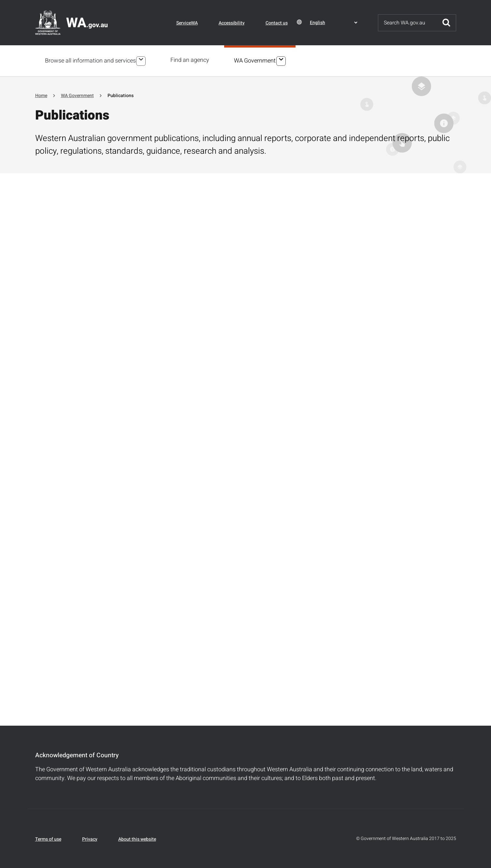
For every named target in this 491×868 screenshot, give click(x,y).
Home (41, 95)
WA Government (256, 60)
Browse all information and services (90, 60)
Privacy (90, 838)
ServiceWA (187, 23)
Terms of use (48, 838)
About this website (137, 838)
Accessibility (232, 23)
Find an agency (191, 60)
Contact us (277, 23)
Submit (446, 23)
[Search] (408, 23)
